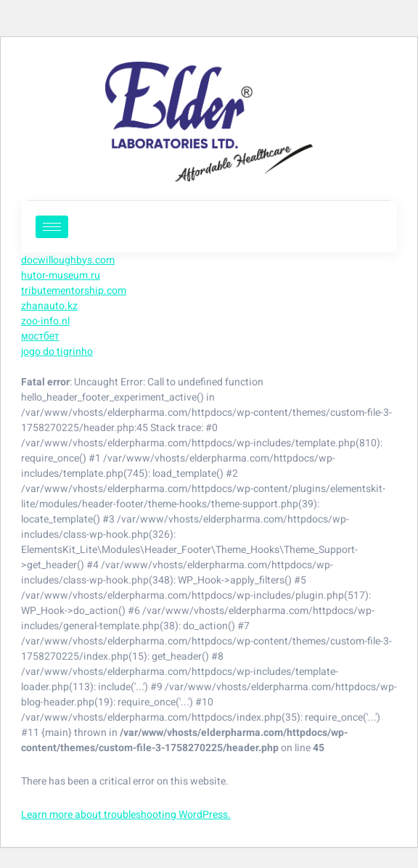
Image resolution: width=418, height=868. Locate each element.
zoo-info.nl (45, 321)
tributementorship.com (74, 291)
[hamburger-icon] (52, 227)
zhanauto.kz (49, 306)
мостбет (40, 336)
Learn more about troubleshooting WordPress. (126, 815)
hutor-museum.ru (61, 275)
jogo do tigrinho (57, 352)
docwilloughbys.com (68, 260)
